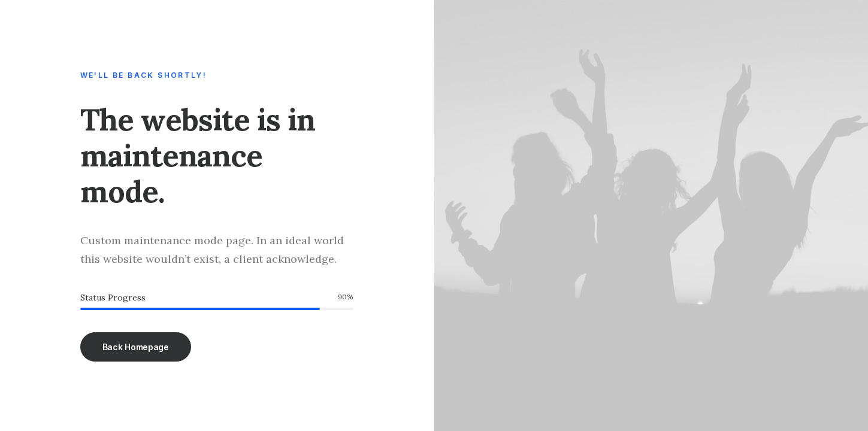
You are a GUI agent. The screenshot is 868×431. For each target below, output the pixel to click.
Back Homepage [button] (136, 347)
